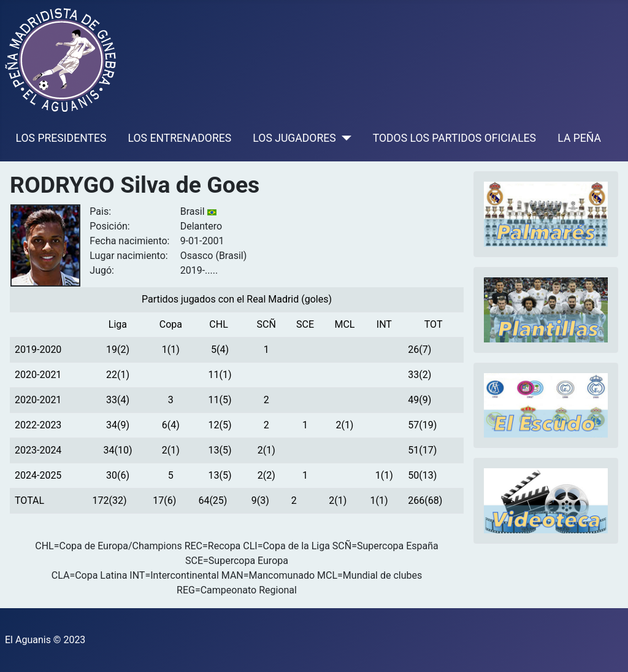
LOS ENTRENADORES (180, 138)
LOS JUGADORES (294, 138)
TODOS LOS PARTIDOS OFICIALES (454, 138)
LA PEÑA (579, 138)
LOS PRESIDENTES (61, 138)
